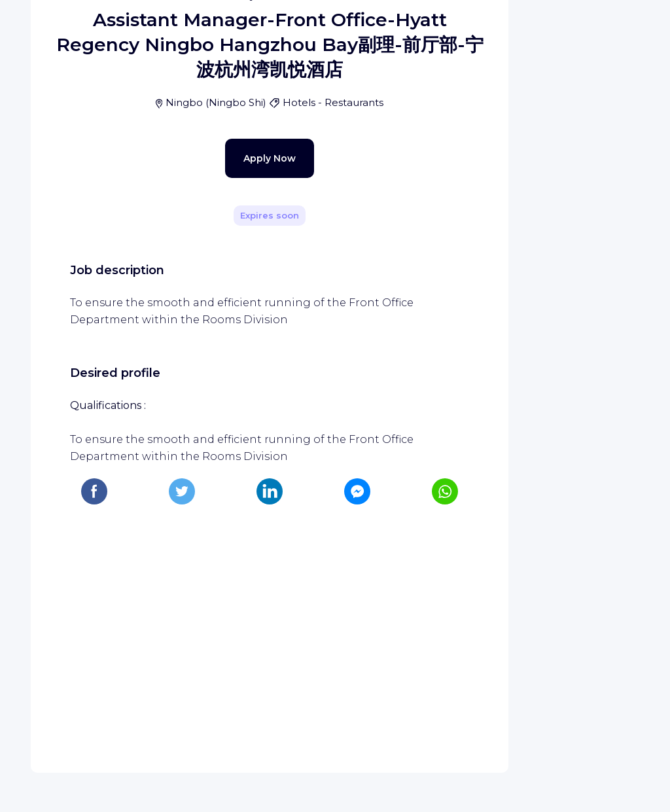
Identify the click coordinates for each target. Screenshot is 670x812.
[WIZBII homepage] (64, 27)
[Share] (461, 202)
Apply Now (247, 457)
